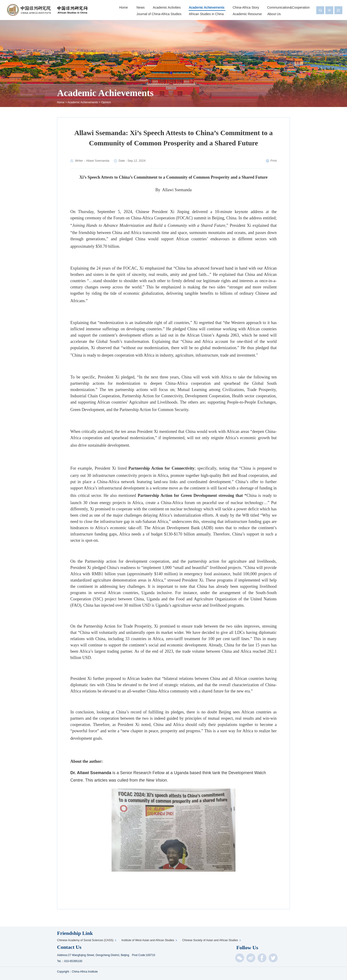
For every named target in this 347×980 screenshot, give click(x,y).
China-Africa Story (246, 7)
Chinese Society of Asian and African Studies (211, 940)
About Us (274, 14)
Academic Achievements (207, 7)
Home (124, 7)
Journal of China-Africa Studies (159, 14)
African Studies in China (206, 14)
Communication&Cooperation (288, 7)
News (141, 7)
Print (274, 161)
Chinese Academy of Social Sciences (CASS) (86, 940)
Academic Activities (167, 7)
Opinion (106, 102)
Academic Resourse (247, 14)
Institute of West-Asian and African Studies (148, 940)
